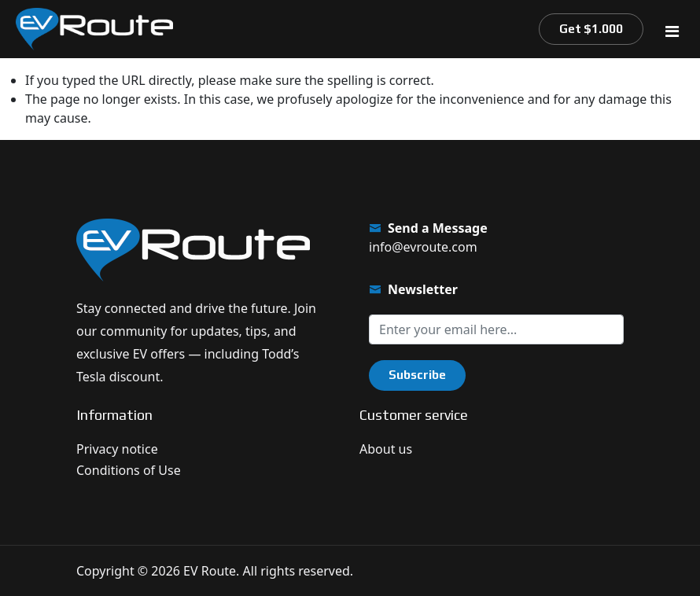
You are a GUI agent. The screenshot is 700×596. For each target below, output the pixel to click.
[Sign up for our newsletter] (496, 329)
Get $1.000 (591, 29)
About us (386, 449)
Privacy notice (117, 449)
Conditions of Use (129, 470)
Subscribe (417, 375)
